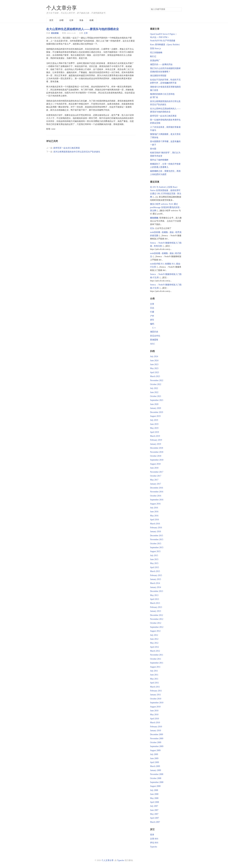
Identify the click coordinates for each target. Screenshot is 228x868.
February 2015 (156, 575)
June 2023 (154, 364)
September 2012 (157, 627)
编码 (152, 324)
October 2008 (156, 778)
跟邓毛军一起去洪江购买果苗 (67, 148)
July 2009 (154, 754)
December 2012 (157, 615)
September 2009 (157, 746)
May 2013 (154, 595)
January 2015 (156, 579)
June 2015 (154, 559)
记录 (71, 20)
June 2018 (154, 468)
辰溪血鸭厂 (155, 61)
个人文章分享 (62, 8)
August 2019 (155, 416)
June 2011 (154, 675)
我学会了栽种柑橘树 (159, 160)
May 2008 (154, 798)
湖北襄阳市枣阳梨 (158, 76)
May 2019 (154, 428)
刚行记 (153, 56)
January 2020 (156, 408)
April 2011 (154, 683)
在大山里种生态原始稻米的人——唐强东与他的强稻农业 (83, 29)
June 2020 (154, 404)
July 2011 (154, 671)
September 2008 (157, 782)
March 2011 (155, 687)
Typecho (154, 847)
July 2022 (154, 388)
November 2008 (157, 774)
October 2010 (156, 699)
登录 (152, 835)
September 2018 (157, 460)
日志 (152, 308)
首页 (51, 20)
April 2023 (154, 372)
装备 (81, 20)
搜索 (179, 9)
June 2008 (154, 794)
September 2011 (157, 663)
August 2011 (155, 667)
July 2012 (154, 635)
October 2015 (156, 544)
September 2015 (157, 547)
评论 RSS (154, 843)
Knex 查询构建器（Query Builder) (165, 45)
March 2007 (155, 822)
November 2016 (157, 492)
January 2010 (156, 731)
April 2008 (154, 802)
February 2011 (156, 691)
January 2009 (156, 770)
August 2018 (155, 464)
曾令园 (153, 149)
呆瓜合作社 (155, 336)
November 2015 (157, 539)
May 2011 (154, 679)
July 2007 (154, 806)
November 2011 (157, 655)
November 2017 (157, 472)
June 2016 (154, 512)
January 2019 (156, 444)
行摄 (152, 312)
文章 (86, 33)
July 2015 (154, 555)
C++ (154, 328)
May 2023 (154, 368)
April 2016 (154, 520)
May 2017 (154, 480)
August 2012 (155, 631)
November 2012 (157, 619)
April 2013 (154, 599)
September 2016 (157, 500)
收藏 (91, 20)
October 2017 (156, 476)
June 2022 (154, 392)
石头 (152, 228)
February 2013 (156, 607)
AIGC (153, 344)
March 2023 (155, 376)
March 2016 (155, 524)
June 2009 (154, 758)
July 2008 (154, 790)
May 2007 (154, 814)
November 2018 (157, 452)
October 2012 (156, 623)
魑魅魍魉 (55, 33)
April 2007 (154, 818)
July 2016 (154, 508)
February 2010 (156, 727)
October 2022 (156, 384)
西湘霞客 (154, 340)
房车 (152, 320)
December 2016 (157, 488)
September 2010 (157, 703)
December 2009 (157, 734)
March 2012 (155, 651)
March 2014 (155, 583)
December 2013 (157, 591)
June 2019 (154, 424)
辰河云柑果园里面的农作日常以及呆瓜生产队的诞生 (77, 152)
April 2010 (154, 719)
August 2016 (155, 504)
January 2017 (156, 484)
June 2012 (154, 639)
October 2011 (156, 659)
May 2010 (154, 715)
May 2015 (154, 563)
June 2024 (154, 360)
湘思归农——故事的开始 (161, 64)
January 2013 (156, 611)
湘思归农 (154, 332)
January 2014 (156, 587)
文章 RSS (154, 839)
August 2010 (155, 707)
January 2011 (156, 695)
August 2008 (155, 786)
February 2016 (156, 528)
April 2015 (154, 567)
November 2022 (157, 380)
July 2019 (154, 420)
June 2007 (154, 810)
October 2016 (156, 496)
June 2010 (154, 711)
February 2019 (156, 440)
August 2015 (155, 551)
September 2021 (157, 400)
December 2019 (157, 412)
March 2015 (155, 571)
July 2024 (154, 356)
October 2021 (156, 396)
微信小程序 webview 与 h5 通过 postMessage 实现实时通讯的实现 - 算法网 (165, 207)
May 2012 (154, 643)
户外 (152, 316)
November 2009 (157, 738)
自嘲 (61, 20)
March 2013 (155, 603)
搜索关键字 (150, 7)
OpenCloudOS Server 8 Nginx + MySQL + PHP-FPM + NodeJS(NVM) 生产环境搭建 (163, 37)
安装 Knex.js (156, 48)
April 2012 (154, 647)
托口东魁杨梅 (156, 53)
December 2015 (157, 536)
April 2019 (154, 432)
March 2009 (155, 766)
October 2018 (156, 456)
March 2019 (155, 436)
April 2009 (154, 762)
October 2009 (156, 742)
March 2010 (155, 723)
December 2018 (157, 448)
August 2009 (155, 750)
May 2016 (154, 516)
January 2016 (156, 531)
